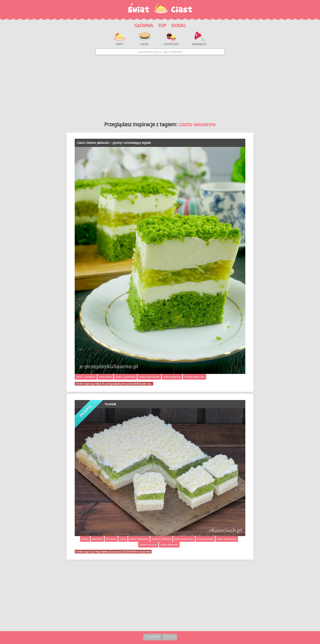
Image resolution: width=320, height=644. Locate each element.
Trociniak (110, 404)
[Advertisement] (160, 86)
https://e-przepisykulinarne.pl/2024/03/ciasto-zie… (124, 384)
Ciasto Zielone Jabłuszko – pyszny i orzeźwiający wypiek (114, 143)
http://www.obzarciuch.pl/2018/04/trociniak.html (123, 552)
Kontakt (169, 637)
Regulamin (152, 637)
